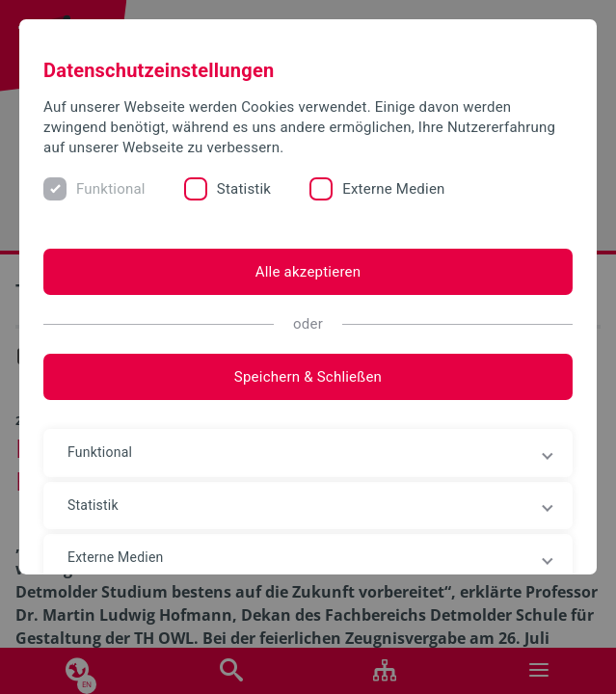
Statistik (244, 189)
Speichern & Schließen (308, 377)
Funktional (111, 189)
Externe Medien (393, 189)
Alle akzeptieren (308, 272)
